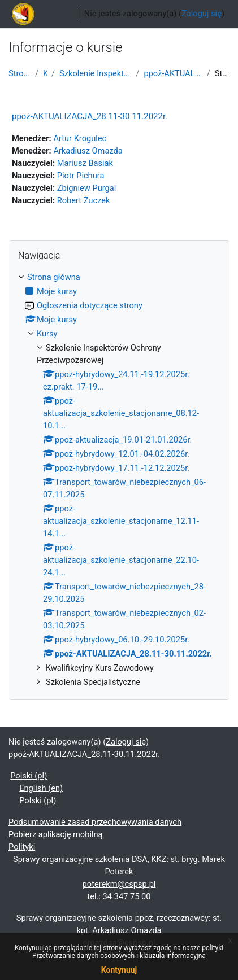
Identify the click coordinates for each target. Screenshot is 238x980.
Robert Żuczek (84, 200)
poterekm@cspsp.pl (119, 884)
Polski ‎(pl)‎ (29, 776)
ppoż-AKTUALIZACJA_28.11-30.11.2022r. (173, 73)
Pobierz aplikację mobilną (56, 834)
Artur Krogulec (80, 138)
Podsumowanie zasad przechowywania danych (95, 822)
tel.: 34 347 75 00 (119, 896)
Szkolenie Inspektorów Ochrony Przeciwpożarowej (95, 73)
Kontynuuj (119, 970)
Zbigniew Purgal (87, 188)
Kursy (45, 73)
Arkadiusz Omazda (88, 151)
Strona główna (20, 73)
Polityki (22, 847)
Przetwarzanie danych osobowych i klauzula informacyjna (119, 956)
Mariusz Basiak (85, 163)
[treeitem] (119, 480)
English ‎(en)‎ (41, 788)
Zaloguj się (202, 14)
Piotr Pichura (81, 176)
